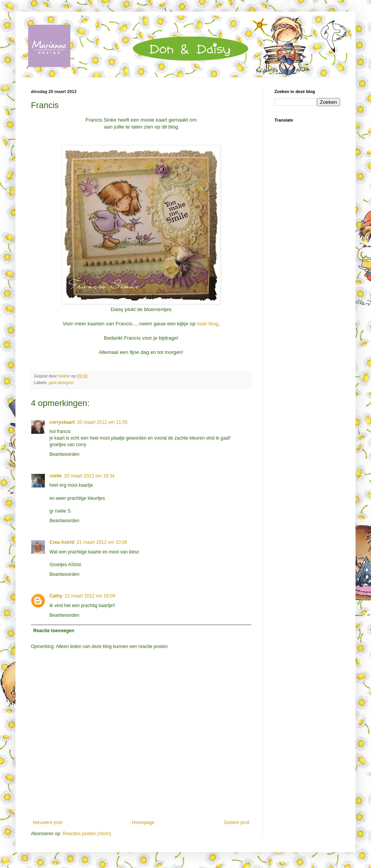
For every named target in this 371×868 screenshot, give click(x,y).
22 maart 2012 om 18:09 (90, 596)
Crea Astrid (62, 542)
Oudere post (237, 822)
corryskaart (62, 422)
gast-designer (61, 382)
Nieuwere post (48, 822)
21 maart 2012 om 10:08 (102, 542)
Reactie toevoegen (54, 631)
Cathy (56, 596)
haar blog (207, 324)
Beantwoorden (64, 454)
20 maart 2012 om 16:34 (89, 476)
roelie (56, 476)
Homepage (143, 822)
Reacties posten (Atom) (87, 834)
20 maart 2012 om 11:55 (102, 422)
